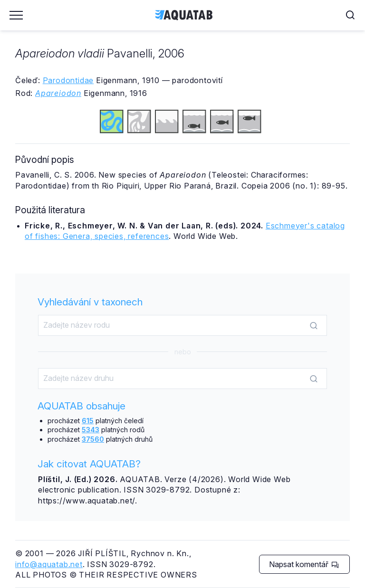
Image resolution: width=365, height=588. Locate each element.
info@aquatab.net (49, 564)
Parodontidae (68, 80)
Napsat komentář (304, 564)
